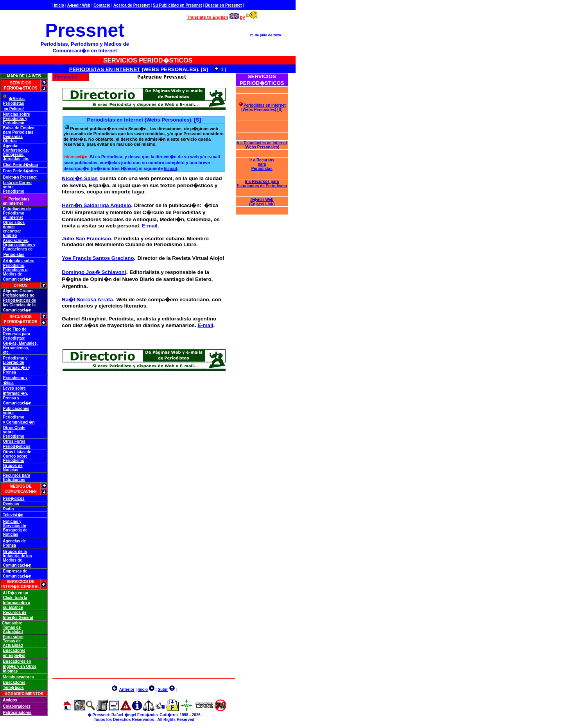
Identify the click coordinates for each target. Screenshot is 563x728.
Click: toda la (15, 598)
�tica (8, 383)
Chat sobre (12, 623)
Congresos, (14, 155)
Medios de (13, 274)
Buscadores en (17, 661)
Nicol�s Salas (80, 178)
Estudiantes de (17, 209)
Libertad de (14, 362)
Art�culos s (14, 261)
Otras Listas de (17, 452)
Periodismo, (14, 266)
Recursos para (17, 334)
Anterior (127, 690)
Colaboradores (17, 706)
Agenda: (11, 146)
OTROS (21, 285)
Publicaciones (16, 409)
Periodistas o (15, 270)
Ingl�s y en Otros (20, 666)
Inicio (59, 5)
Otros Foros (14, 441)
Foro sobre (13, 637)
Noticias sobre (17, 114)
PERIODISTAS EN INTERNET (105, 69)
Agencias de (14, 541)
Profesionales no (19, 295)
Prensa (10, 372)
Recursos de (15, 613)
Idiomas (11, 671)
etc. (6, 352)
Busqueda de (15, 530)
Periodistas (14, 103)
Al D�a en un (15, 593)
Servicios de (15, 526)
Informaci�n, (16, 393)
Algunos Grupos (18, 291)
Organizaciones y (19, 245)
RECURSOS (21, 317)
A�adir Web (79, 5)
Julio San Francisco (86, 239)
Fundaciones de (18, 249)
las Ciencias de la (19, 305)
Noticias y (12, 521)
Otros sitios (14, 223)
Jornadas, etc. (16, 159)
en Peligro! (14, 109)
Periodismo (14, 123)
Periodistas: (14, 338)
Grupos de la (15, 552)
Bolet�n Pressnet (20, 177)
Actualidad (13, 632)
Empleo (10, 235)
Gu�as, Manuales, (21, 343)
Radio (9, 509)
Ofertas (10, 141)
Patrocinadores (17, 713)
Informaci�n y (17, 368)
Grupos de (13, 466)
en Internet (13, 217)
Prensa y (11, 398)
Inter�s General (18, 618)
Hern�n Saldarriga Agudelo (96, 205)
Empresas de (15, 571)
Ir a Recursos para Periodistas (262, 164)
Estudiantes (14, 480)
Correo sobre (15, 456)
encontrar (12, 231)
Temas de (12, 627)
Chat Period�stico (21, 165)
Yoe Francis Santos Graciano (98, 258)
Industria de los (18, 556)
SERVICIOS (20, 83)
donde (9, 227)
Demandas (13, 137)
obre (30, 261)
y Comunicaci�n (19, 422)
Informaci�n (75, 157)
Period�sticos (17, 446)
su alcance (13, 607)
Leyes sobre (14, 388)
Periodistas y (15, 119)
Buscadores (14, 650)
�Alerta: (17, 99)
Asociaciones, (16, 241)
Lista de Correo (17, 183)
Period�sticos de (20, 300)
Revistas (11, 504)
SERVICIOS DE (21, 582)
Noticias (11, 470)
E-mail (170, 168)
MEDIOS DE (21, 486)
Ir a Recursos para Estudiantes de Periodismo (262, 184)
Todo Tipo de (14, 329)
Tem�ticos (13, 688)
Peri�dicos (14, 498)
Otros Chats (14, 428)
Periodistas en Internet (115, 120)
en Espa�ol (14, 656)
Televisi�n (13, 515)
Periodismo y (15, 358)
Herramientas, (16, 348)
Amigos (10, 700)
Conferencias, (16, 150)
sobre (8, 187)
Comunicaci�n (17, 279)
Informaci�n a (17, 603)
